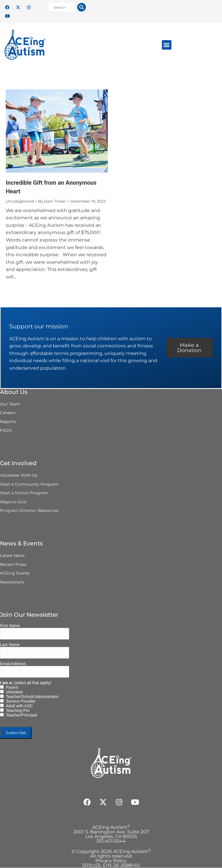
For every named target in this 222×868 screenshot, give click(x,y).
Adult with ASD (18, 706)
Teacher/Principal (20, 715)
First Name (10, 626)
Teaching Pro (17, 711)
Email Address (13, 664)
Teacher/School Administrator (31, 697)
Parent (11, 688)
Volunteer (13, 692)
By (52, 201)
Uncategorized (20, 201)
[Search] (82, 7)
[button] (167, 45)
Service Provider (20, 701)
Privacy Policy (111, 861)
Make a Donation (189, 348)
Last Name (10, 645)
